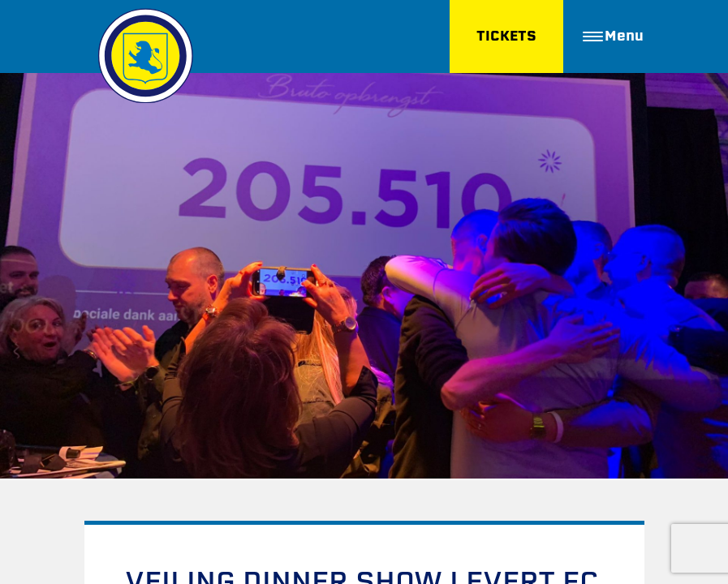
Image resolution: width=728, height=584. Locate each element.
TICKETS (505, 36)
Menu (613, 36)
